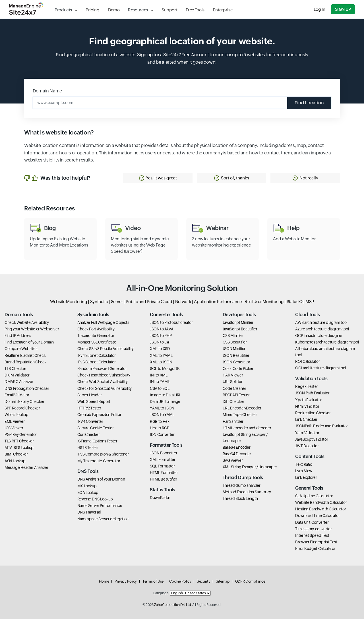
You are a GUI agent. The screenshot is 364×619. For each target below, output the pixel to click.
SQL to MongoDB (165, 368)
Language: (161, 593)
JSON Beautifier (236, 355)
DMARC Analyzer (19, 382)
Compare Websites (21, 349)
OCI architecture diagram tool (320, 368)
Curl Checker (89, 434)
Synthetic (99, 302)
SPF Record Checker (22, 408)
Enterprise (223, 10)
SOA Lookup (88, 492)
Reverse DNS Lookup (95, 499)
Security (203, 581)
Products (63, 10)
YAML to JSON (162, 408)
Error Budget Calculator (315, 548)
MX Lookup (87, 486)
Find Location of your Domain (29, 342)
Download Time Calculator (317, 516)
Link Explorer (306, 477)
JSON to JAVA (162, 329)
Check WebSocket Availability (103, 382)
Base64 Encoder (237, 447)
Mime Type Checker (240, 415)
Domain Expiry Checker (24, 401)
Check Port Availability (96, 329)
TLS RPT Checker (19, 441)
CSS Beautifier (235, 342)
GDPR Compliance (250, 581)
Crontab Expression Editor (99, 415)
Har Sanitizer (233, 421)
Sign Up (343, 9)
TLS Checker (15, 368)
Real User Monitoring (264, 302)
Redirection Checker (313, 413)
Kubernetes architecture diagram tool (327, 342)
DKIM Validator (17, 375)
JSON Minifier (234, 349)
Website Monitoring (69, 302)
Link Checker (306, 419)
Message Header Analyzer (26, 467)
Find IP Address (18, 336)
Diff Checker (233, 401)
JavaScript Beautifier (240, 329)
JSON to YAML (162, 415)
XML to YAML (161, 355)
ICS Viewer (14, 428)
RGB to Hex (160, 421)
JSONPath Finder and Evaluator (321, 426)
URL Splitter (233, 382)
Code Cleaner (234, 388)
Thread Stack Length (240, 498)
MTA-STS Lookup (19, 448)
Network (183, 302)
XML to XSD (160, 349)
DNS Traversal (89, 512)
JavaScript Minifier (238, 322)
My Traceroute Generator (99, 461)
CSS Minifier (233, 336)
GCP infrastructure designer (319, 336)
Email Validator (17, 395)
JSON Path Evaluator (312, 393)
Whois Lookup (16, 415)
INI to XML (159, 375)
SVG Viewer (233, 460)
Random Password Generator (102, 368)
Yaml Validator (307, 433)
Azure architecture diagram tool (322, 329)
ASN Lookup (15, 461)
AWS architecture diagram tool (321, 322)
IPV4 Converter (90, 421)
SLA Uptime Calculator (314, 496)
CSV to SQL (160, 388)
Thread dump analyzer (242, 485)
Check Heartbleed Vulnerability (104, 375)
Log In (319, 9)
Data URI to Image (165, 401)
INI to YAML (160, 382)
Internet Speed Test (312, 535)
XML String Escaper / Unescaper (250, 467)
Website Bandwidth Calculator (321, 502)
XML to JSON (161, 362)
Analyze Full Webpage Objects (103, 322)
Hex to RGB (160, 428)
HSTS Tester (88, 448)
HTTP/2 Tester (89, 408)
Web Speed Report (94, 401)
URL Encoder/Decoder (242, 408)
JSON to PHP (161, 336)
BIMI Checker (16, 454)
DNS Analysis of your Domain (101, 479)
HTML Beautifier (164, 479)
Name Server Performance (100, 506)
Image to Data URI (165, 395)
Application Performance (218, 302)
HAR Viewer (233, 375)
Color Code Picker (238, 368)
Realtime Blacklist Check (25, 355)
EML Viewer (15, 421)
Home (104, 581)
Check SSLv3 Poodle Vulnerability (106, 349)
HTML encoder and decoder (247, 428)
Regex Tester (307, 386)
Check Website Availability (27, 322)
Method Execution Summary (247, 492)
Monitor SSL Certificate (97, 342)
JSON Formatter (164, 453)
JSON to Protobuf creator (171, 322)
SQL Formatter (162, 466)
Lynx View (304, 471)
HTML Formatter (164, 473)
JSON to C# (159, 342)
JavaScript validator (312, 439)
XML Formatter (163, 459)
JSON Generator (236, 362)
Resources (138, 10)
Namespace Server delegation (103, 519)
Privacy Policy (126, 581)
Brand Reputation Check (25, 362)
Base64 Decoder (237, 454)
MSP (310, 302)
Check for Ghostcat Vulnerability (105, 388)
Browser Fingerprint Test (316, 542)
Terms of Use (153, 581)
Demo (114, 10)
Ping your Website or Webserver (32, 329)
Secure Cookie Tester (96, 428)
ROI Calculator (307, 361)
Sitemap (223, 581)
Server (117, 302)
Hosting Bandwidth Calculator (320, 509)
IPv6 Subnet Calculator (97, 362)
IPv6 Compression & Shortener (103, 454)
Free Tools (195, 10)
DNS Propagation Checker (27, 388)
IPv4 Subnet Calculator (97, 355)
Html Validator (307, 406)
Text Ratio (304, 464)
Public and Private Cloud (149, 302)
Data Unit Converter (312, 522)
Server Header (90, 395)
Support (169, 10)
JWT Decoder (307, 446)
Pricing (92, 10)
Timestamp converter (313, 529)
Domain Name (47, 91)
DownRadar (160, 498)
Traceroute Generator (96, 336)
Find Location (309, 103)
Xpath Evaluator (309, 400)
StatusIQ (295, 302)
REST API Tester (236, 395)
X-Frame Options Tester (97, 441)
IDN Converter (162, 434)
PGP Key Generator (21, 434)
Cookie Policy (180, 581)
